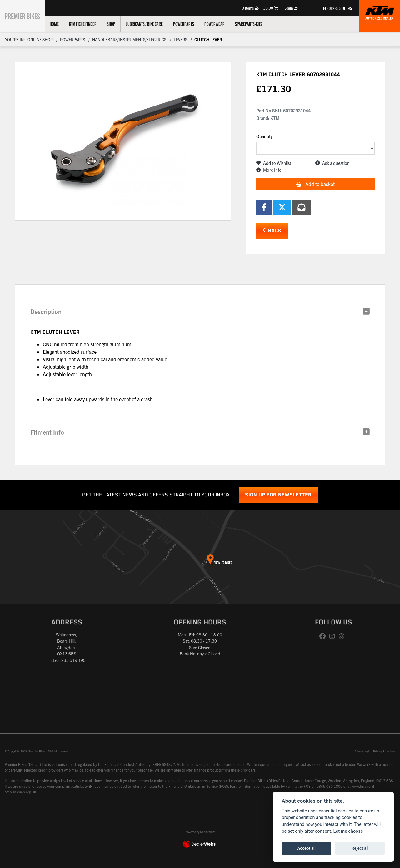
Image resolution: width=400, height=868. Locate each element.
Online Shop (40, 39)
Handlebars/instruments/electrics (129, 39)
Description (46, 311)
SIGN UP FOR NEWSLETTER (278, 495)
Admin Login (362, 751)
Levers (180, 39)
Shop (118, 24)
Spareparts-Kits (255, 24)
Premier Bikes (26, 15)
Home (61, 24)
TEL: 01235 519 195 (337, 8)
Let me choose (348, 831)
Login (292, 8)
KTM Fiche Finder (90, 24)
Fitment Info (47, 432)
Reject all (360, 848)
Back (272, 231)
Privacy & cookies (384, 751)
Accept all (307, 848)
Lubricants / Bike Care (151, 24)
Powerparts (190, 24)
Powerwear (221, 24)
